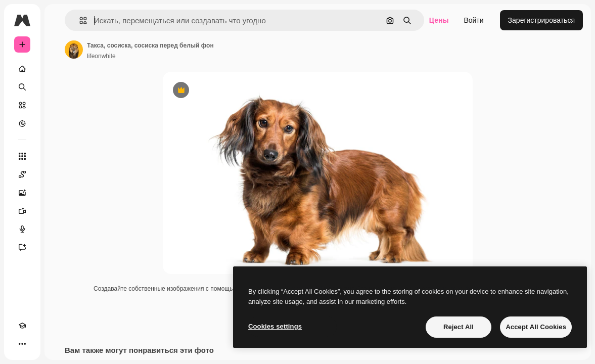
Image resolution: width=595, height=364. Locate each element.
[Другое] (22, 344)
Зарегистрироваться (541, 20)
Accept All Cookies (536, 327)
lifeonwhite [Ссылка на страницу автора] (101, 56)
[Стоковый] (22, 105)
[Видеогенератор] (22, 211)
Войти (473, 20)
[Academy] (22, 326)
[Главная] (22, 69)
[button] (79, 20)
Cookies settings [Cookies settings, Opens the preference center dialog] (275, 326)
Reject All (459, 327)
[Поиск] (22, 87)
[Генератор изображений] (22, 193)
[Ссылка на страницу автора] (74, 50)
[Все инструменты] (22, 156)
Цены (439, 20)
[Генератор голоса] (22, 229)
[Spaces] (22, 174)
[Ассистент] (22, 247)
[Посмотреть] (22, 123)
